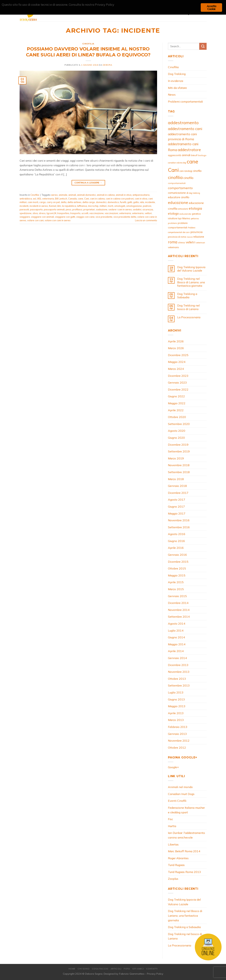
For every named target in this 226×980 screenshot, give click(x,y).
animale (63, 195)
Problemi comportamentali (185, 102)
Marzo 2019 (176, 458)
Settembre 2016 (179, 527)
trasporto (75, 213)
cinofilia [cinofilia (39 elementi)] (175, 177)
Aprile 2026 (176, 341)
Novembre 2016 (179, 520)
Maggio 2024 (177, 362)
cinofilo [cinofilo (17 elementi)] (188, 178)
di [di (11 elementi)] (187, 193)
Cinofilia (88, 44)
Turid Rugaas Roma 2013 (184, 872)
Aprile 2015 (176, 582)
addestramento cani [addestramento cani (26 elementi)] (185, 129)
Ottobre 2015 (177, 568)
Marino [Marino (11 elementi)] (186, 218)
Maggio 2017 (177, 513)
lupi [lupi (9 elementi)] (180, 218)
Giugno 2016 (176, 541)
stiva (35, 213)
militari (103, 206)
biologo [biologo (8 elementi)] (202, 155)
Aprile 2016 (176, 548)
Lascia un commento (146, 220)
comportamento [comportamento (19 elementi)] (180, 188)
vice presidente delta (125, 217)
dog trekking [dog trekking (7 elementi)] (195, 193)
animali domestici (86, 195)
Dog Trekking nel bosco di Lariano (188, 307)
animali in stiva (124, 195)
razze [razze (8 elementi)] (190, 237)
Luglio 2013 (176, 692)
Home (72, 969)
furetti (123, 202)
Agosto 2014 (177, 624)
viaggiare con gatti (65, 217)
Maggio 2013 (177, 706)
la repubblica (69, 206)
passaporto (36, 209)
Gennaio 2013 (177, 734)
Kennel (53, 206)
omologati (120, 206)
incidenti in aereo (39, 206)
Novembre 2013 (179, 672)
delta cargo (89, 202)
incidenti (24, 206)
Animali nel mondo (180, 787)
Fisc (171, 819)
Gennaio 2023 (177, 383)
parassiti (24, 209)
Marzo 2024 (176, 369)
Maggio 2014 (177, 644)
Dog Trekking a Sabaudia (187, 296)
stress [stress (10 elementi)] (182, 242)
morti (111, 206)
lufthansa (82, 206)
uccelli (85, 213)
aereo (54, 195)
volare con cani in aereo (58, 220)
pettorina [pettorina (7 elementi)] (195, 219)
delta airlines (74, 202)
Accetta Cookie (211, 7)
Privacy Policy (155, 974)
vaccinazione (97, 213)
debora (107, 65)
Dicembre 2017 (178, 493)
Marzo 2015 (176, 589)
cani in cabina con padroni (120, 199)
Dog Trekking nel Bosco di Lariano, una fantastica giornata (191, 282)
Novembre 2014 (179, 610)
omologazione (134, 206)
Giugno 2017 (176, 507)
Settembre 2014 (179, 617)
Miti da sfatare (177, 88)
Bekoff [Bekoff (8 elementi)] (194, 155)
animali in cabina (106, 195)
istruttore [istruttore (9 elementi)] (173, 218)
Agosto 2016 (177, 534)
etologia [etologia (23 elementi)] (195, 208)
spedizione (26, 213)
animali (72, 195)
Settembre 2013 (179, 685)
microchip (93, 206)
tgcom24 (51, 213)
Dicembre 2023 (178, 376)
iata (142, 202)
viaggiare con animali (42, 217)
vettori (148, 213)
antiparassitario (141, 195)
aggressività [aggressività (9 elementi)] (175, 155)
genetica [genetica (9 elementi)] (196, 214)
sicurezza (148, 209)
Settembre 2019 (179, 451)
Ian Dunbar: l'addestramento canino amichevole (186, 835)
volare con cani (35, 220)
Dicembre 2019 (178, 445)
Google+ (173, 767)
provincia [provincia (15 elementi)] (196, 232)
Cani (87, 199)
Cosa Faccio (100, 969)
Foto (127, 969)
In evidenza (176, 81)
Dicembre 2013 (178, 665)
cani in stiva (141, 199)
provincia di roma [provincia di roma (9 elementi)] (177, 237)
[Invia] (203, 46)
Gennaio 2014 (177, 658)
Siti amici (138, 969)
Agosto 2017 (177, 500)
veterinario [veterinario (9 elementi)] (173, 247)
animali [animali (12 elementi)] (186, 155)
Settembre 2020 (179, 424)
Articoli (116, 969)
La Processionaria (189, 317)
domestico (113, 202)
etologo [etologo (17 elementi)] (173, 213)
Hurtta (172, 826)
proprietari (89, 209)
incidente (150, 202)
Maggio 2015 (177, 575)
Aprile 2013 (176, 713)
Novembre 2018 (179, 465)
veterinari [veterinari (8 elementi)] (200, 243)
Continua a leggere (88, 183)
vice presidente (104, 217)
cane (80, 199)
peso (68, 209)
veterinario (138, 213)
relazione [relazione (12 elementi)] (199, 237)
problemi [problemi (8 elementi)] (172, 223)
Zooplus (173, 879)
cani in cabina (97, 199)
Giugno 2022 (176, 396)
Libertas (173, 844)
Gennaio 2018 (177, 486)
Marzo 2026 (176, 348)
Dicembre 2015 (178, 562)
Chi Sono (84, 969)
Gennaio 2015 (177, 596)
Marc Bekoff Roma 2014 (184, 851)
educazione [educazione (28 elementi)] (178, 202)
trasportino (63, 213)
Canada (72, 199)
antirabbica (26, 199)
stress (42, 213)
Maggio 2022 (177, 403)
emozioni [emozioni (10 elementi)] (183, 209)
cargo (43, 202)
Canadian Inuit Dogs (181, 794)
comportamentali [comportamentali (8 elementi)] (177, 183)
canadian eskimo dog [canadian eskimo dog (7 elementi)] (177, 163)
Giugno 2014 (176, 637)
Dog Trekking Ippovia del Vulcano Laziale (191, 269)
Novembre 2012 (179, 741)
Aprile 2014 (176, 651)
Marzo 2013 (176, 720)
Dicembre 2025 (178, 355)
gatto (136, 202)
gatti (130, 202)
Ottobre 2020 (177, 417)
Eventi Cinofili (177, 801)
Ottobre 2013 (177, 679)
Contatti (152, 969)
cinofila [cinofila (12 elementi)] (197, 171)
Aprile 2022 (176, 410)
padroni (147, 206)
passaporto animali (54, 209)
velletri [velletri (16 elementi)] (190, 242)
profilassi (77, 209)
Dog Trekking (177, 74)
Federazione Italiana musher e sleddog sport (186, 810)
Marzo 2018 (176, 479)
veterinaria (125, 213)
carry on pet (53, 202)
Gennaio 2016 (177, 555)
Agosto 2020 (177, 431)
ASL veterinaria (46, 199)
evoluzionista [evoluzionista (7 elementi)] (185, 214)
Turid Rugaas (176, 865)
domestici (101, 202)
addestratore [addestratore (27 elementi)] (189, 150)
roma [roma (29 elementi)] (173, 242)
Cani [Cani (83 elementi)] (173, 170)
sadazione (102, 209)
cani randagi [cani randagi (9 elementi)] (186, 171)
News (172, 95)
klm (59, 206)
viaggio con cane (85, 217)
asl (35, 199)
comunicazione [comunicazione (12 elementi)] (177, 193)
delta (64, 202)
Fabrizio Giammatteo (132, 974)
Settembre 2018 (179, 472)
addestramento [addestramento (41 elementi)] (183, 123)
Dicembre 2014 (178, 603)
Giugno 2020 (176, 438)
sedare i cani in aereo (120, 209)
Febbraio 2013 (178, 727)
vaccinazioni (111, 213)
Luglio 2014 (176, 630)
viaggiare (25, 217)
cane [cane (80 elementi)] (193, 161)
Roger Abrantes (178, 858)
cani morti (33, 202)
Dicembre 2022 (178, 389)
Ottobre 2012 (177, 748)
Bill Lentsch (61, 199)
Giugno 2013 (176, 699)
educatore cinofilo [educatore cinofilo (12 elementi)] (179, 197)
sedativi (137, 209)
